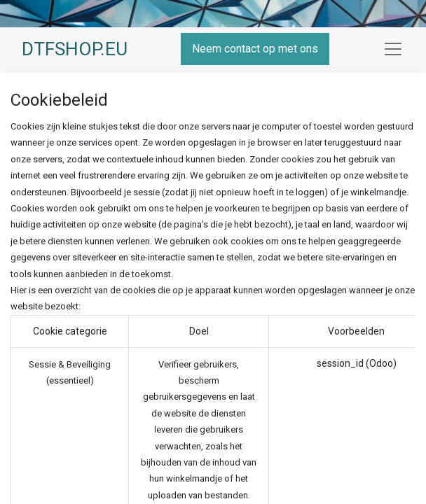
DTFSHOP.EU (75, 49)
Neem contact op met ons (255, 49)
